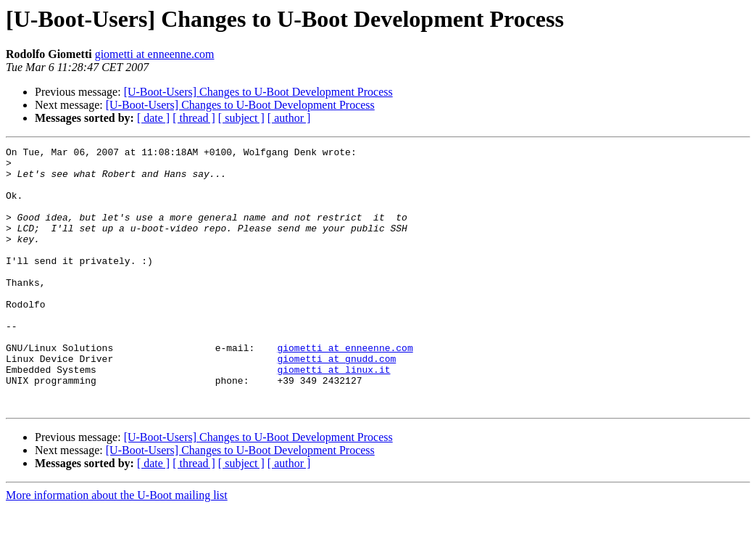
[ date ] (153, 118)
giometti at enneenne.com (155, 54)
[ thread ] (194, 118)
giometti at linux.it (333, 415)
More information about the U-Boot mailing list (117, 547)
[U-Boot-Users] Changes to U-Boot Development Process (258, 92)
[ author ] (289, 118)
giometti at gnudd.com (336, 402)
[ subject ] (241, 118)
